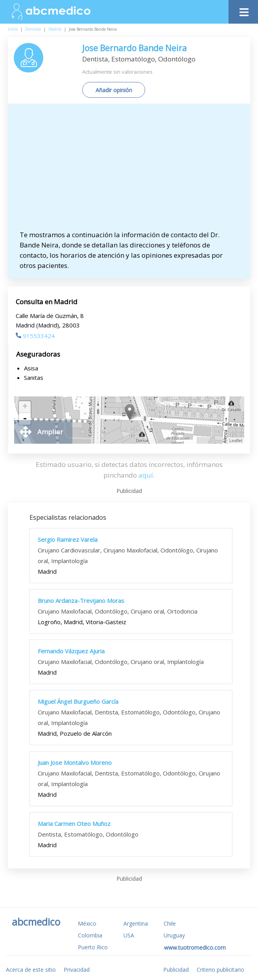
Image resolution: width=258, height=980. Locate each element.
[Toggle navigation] (243, 10)
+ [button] (25, 407)
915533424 (35, 336)
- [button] (25, 419)
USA (129, 935)
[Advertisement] (133, 171)
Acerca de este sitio (31, 970)
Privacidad (77, 970)
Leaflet (236, 441)
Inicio (13, 29)
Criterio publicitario (220, 970)
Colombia (90, 935)
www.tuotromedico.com (195, 947)
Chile (170, 923)
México (87, 923)
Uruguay (174, 935)
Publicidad (176, 970)
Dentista (33, 29)
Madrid (55, 29)
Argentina (136, 923)
